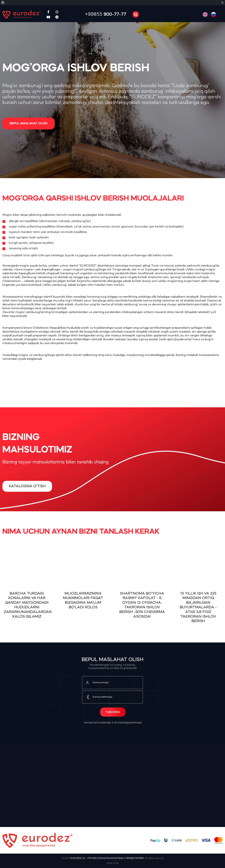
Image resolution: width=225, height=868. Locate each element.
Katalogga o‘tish (27, 486)
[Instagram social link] (57, 12)
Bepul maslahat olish (29, 123)
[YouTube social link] (48, 17)
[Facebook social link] (48, 12)
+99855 (106, 14)
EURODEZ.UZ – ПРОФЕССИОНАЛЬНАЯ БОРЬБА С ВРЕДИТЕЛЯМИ (107, 858)
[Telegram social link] (57, 17)
